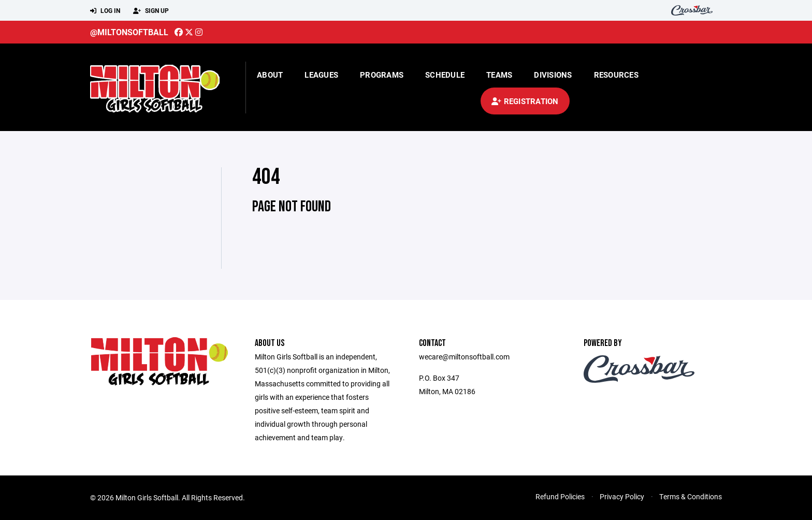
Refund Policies (560, 496)
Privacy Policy (622, 496)
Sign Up (151, 11)
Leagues (321, 75)
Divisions (553, 75)
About (270, 75)
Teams (499, 75)
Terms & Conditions (691, 496)
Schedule (445, 75)
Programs (382, 75)
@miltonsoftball (129, 32)
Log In (105, 11)
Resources (616, 75)
